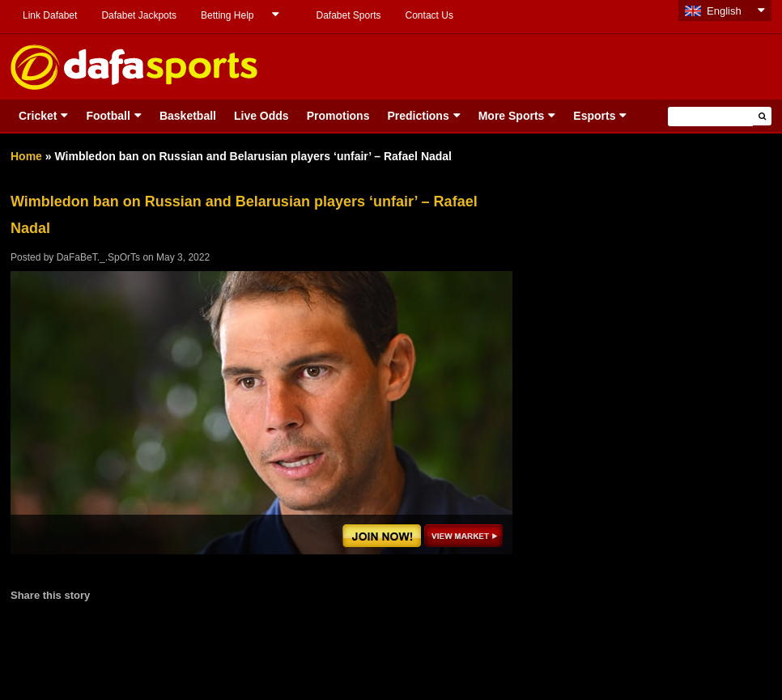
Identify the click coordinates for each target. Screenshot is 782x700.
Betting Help (227, 15)
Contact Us (429, 15)
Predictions (418, 116)
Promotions (338, 116)
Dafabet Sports (348, 15)
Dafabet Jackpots (139, 15)
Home (26, 156)
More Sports (512, 116)
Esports (594, 116)
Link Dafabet (50, 15)
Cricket (38, 116)
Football (108, 116)
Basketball (188, 116)
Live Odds (261, 116)
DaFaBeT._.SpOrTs (98, 257)
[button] (762, 116)
